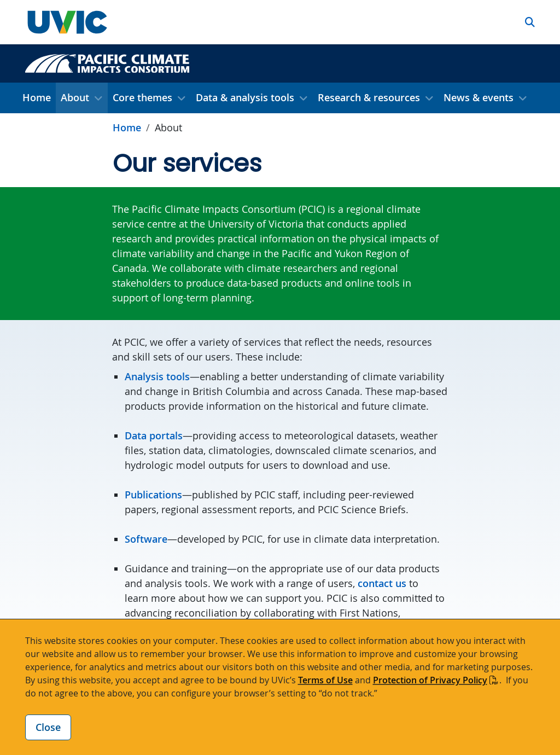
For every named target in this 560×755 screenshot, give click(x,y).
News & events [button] (479, 97)
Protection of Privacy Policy (430, 680)
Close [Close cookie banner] (48, 727)
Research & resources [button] (369, 97)
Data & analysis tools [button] (245, 97)
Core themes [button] (142, 97)
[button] (530, 22)
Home (37, 97)
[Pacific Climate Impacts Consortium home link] (107, 62)
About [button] (75, 97)
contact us (382, 583)
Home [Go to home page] (127, 127)
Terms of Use (325, 680)
